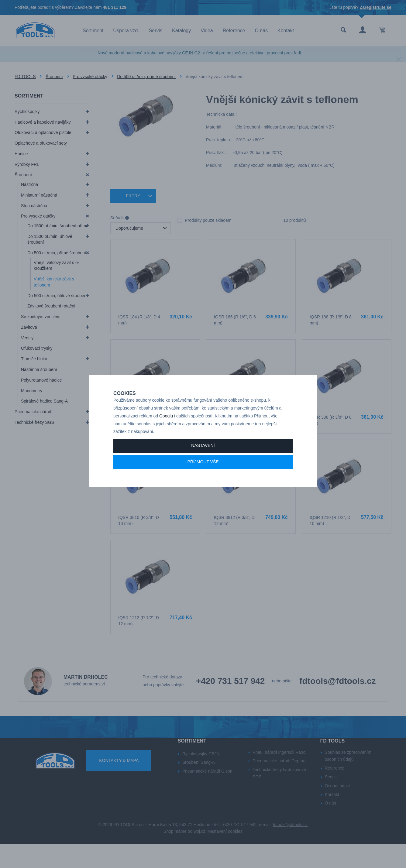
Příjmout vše (203, 483)
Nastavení (203, 467)
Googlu (166, 437)
